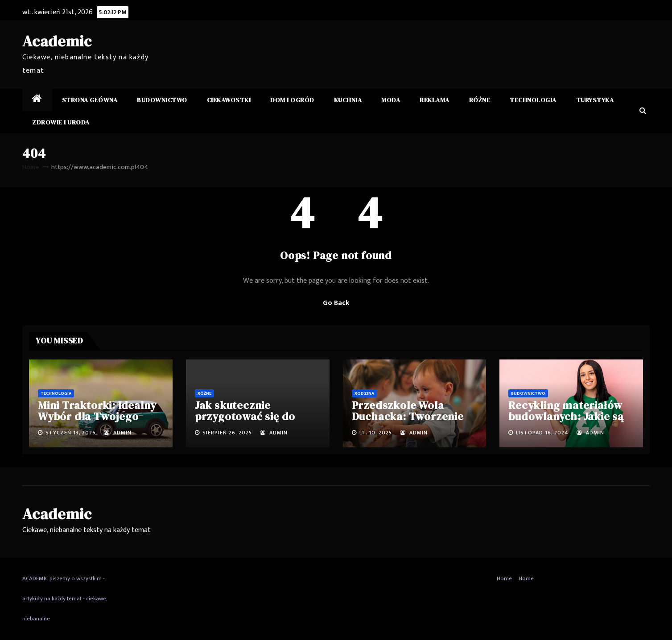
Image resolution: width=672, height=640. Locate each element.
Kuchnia (348, 100)
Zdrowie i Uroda (61, 122)
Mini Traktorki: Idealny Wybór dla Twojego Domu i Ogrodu (97, 416)
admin (118, 433)
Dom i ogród (292, 100)
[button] (643, 111)
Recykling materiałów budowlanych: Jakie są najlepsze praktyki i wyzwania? (566, 422)
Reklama (435, 100)
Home (31, 167)
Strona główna (90, 100)
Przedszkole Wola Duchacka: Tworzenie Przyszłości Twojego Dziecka (408, 422)
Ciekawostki (229, 100)
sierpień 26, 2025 (227, 433)
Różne (480, 100)
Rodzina (364, 393)
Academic (57, 41)
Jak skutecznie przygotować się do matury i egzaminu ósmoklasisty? (245, 422)
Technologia (533, 100)
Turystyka (595, 100)
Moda (391, 100)
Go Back (336, 303)
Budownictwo (162, 100)
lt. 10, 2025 (376, 433)
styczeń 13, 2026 (71, 433)
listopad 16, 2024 (542, 433)
